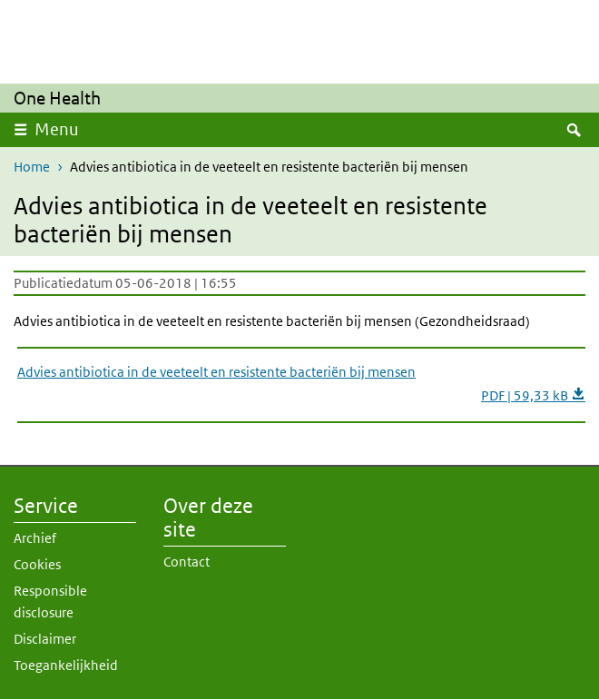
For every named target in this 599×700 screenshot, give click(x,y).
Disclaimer (45, 639)
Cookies (37, 564)
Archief (35, 538)
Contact (187, 562)
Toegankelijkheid (66, 665)
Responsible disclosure (50, 601)
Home (32, 167)
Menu (57, 129)
